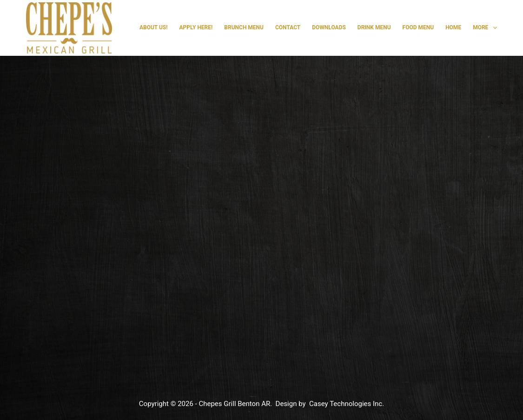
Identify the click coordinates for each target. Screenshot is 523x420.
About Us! (154, 27)
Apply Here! (196, 27)
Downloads (329, 27)
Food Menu (418, 27)
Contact (288, 27)
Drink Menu (374, 27)
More (485, 28)
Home (453, 27)
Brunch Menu (244, 27)
